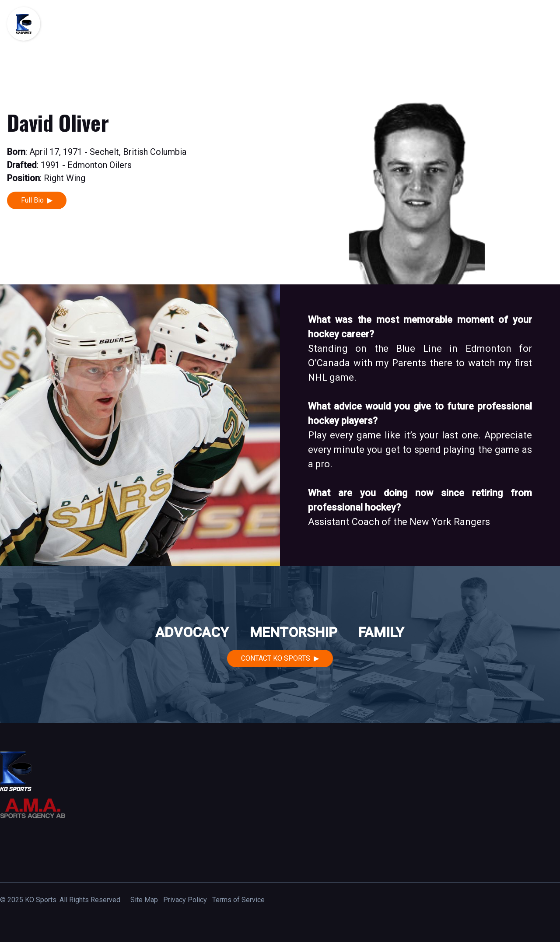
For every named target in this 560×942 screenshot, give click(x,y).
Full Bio (32, 200)
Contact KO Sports (276, 658)
